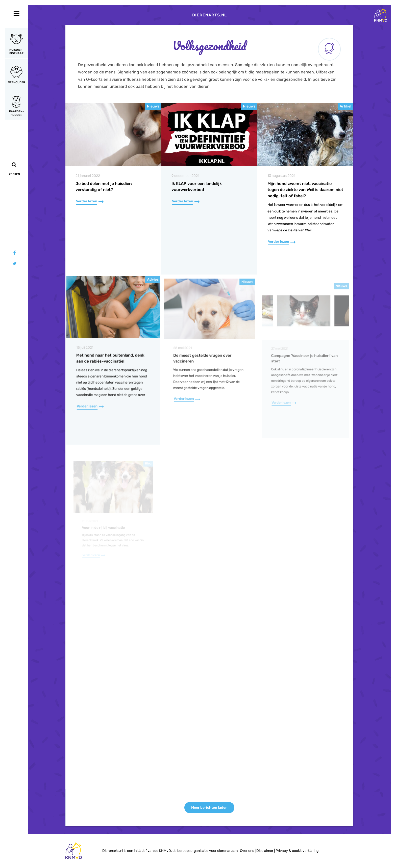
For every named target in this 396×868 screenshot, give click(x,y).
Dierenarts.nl (209, 15)
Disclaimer (265, 851)
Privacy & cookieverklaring (297, 851)
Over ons (247, 851)
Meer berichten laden (209, 808)
